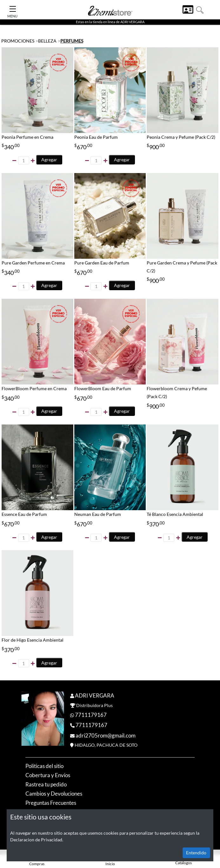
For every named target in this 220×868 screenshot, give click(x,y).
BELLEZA (47, 41)
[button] (200, 9)
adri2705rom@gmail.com (106, 735)
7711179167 (91, 715)
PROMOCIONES (18, 41)
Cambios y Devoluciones (54, 794)
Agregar (49, 160)
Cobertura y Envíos (48, 775)
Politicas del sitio (44, 766)
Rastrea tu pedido (46, 784)
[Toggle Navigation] (13, 7)
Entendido (196, 853)
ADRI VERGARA (95, 695)
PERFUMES (72, 41)
